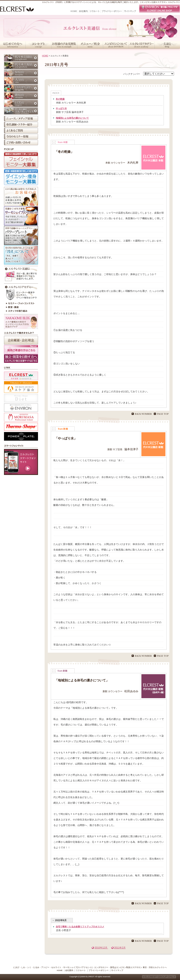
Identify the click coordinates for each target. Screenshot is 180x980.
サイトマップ (117, 970)
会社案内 (69, 970)
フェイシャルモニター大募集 (21, 160)
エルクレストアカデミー (141, 45)
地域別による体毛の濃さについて (72, 118)
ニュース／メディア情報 (21, 119)
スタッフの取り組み (21, 311)
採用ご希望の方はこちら (21, 349)
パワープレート (21, 235)
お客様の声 (21, 196)
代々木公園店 (21, 58)
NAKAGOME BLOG (21, 322)
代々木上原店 (21, 65)
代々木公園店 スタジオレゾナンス (21, 111)
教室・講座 (21, 307)
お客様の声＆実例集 (64, 45)
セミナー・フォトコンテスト (21, 303)
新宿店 (21, 96)
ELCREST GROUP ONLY (159, 977)
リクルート (81, 970)
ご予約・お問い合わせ (21, 143)
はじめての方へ (13, 45)
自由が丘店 (21, 88)
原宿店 (21, 73)
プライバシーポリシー (99, 970)
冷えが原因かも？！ (21, 255)
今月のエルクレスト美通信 (21, 274)
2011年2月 (120, 948)
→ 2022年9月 (59, 920)
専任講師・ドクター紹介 (21, 125)
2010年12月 (101, 948)
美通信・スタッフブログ (167, 45)
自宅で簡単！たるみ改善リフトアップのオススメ (80, 927)
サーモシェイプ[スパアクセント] (21, 216)
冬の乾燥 (60, 99)
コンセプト (38, 45)
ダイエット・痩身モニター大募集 (21, 177)
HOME (45, 56)
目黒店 (21, 103)
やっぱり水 (61, 108)
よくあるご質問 (21, 131)
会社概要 (21, 340)
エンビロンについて (116, 45)
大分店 (21, 81)
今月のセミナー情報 (21, 137)
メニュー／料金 (90, 45)
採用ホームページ (21, 359)
